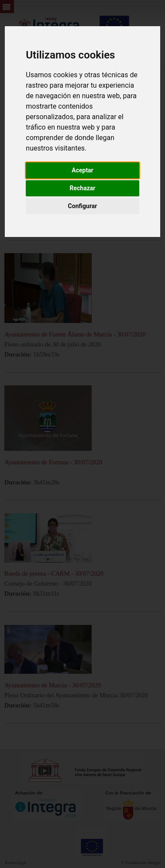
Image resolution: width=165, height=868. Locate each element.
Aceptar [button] (82, 170)
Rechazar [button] (83, 188)
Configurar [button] (83, 206)
